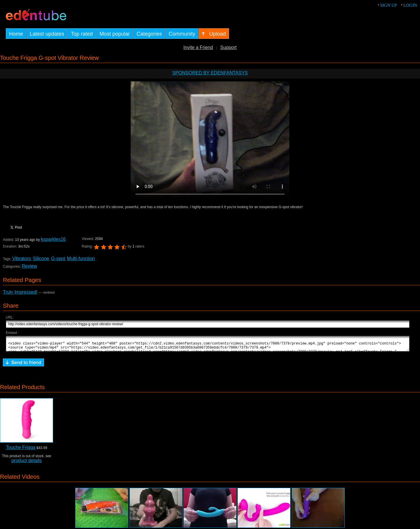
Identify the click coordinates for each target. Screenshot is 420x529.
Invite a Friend (198, 47)
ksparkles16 (53, 239)
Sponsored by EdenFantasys (210, 73)
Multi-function (81, 259)
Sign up (388, 5)
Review (29, 266)
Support (228, 47)
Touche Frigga (21, 450)
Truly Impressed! (20, 292)
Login (410, 5)
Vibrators (22, 259)
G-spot (58, 259)
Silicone (41, 259)
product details (27, 463)
